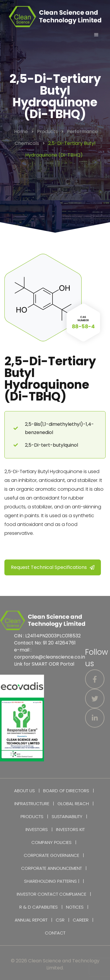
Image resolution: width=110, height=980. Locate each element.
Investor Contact (37, 894)
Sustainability (67, 816)
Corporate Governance (51, 855)
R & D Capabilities (39, 907)
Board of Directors (66, 791)
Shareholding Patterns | (52, 881)
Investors (37, 829)
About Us (24, 791)
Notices (75, 907)
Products (47, 131)
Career (81, 920)
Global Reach (73, 804)
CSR (60, 920)
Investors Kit (70, 829)
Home (21, 131)
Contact (55, 933)
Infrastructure (32, 804)
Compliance (73, 894)
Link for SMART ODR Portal (44, 664)
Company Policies (51, 842)
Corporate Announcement (51, 868)
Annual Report (31, 920)
